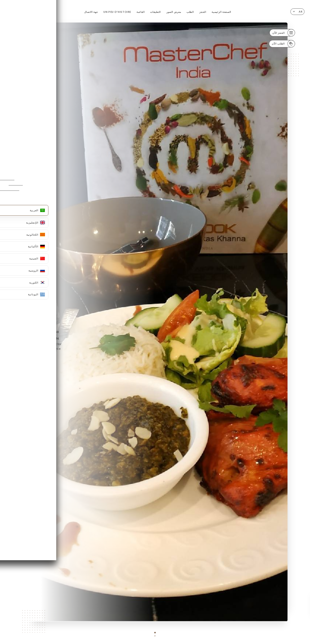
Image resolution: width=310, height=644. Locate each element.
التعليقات (156, 12)
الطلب (190, 12)
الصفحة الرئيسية (221, 12)
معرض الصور (174, 12)
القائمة (141, 12)
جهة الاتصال (91, 12)
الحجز (203, 12)
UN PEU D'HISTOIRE (117, 12)
